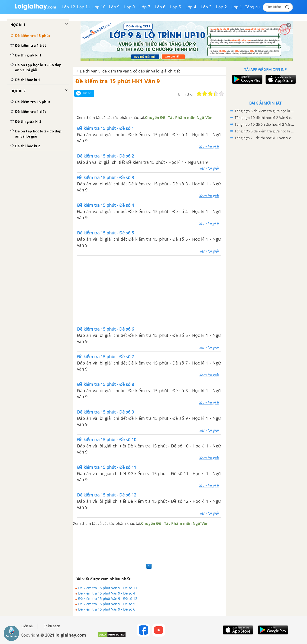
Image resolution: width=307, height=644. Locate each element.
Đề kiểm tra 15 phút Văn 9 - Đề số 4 (107, 593)
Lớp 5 (176, 7)
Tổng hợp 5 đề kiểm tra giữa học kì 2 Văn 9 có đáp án (265, 131)
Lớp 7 (145, 7)
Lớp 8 (130, 7)
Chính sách (52, 626)
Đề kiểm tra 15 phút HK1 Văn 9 (118, 81)
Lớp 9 (114, 7)
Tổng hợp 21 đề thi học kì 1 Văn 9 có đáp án (265, 138)
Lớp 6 (160, 7)
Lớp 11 (84, 7)
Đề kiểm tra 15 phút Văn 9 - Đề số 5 (107, 604)
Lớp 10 (99, 7)
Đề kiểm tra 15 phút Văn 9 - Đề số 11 (108, 588)
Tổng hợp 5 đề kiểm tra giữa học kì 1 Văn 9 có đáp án (265, 111)
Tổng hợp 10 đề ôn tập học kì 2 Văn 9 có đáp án (265, 124)
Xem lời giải (209, 147)
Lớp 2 (221, 7)
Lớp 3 (206, 7)
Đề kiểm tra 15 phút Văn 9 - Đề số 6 (107, 609)
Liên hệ (27, 626)
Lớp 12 (68, 7)
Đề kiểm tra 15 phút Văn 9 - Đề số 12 (108, 598)
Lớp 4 (191, 7)
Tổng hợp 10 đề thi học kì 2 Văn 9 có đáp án (265, 118)
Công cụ (252, 7)
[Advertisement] (149, 290)
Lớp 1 (237, 7)
